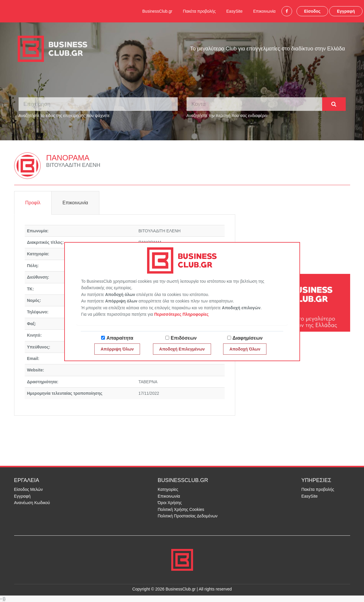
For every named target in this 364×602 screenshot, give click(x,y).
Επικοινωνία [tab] (75, 203)
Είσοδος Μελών (29, 489)
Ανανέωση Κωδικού (32, 503)
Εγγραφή (346, 11)
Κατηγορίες (168, 489)
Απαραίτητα (120, 338)
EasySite (234, 11)
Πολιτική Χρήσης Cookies (181, 509)
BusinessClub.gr (157, 11)
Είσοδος (312, 11)
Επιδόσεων (184, 338)
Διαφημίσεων (248, 338)
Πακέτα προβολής (199, 11)
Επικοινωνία (264, 11)
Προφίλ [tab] (33, 203)
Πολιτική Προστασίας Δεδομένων (188, 516)
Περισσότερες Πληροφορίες (181, 314)
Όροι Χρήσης (170, 503)
